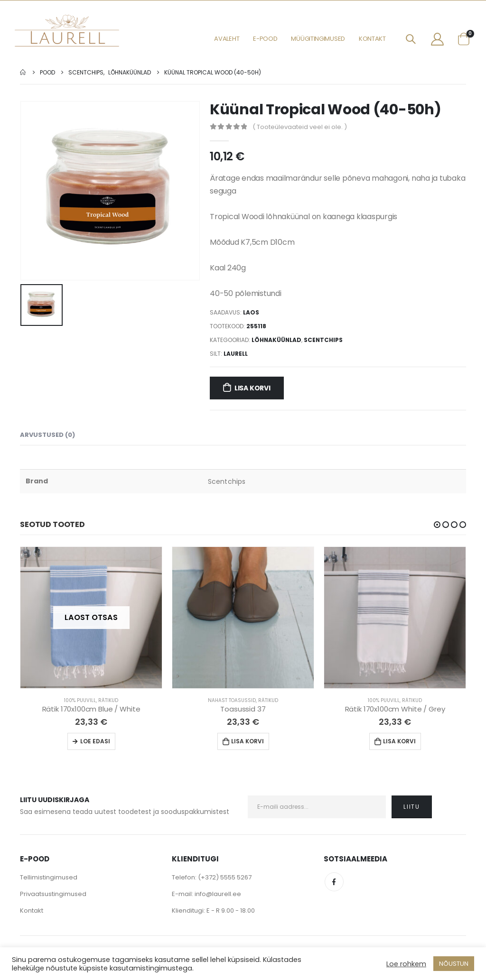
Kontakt (372, 39)
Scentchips (323, 340)
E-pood (265, 39)
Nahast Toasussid (232, 700)
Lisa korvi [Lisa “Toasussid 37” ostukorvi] (248, 741)
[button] (437, 525)
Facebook (334, 882)
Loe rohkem (406, 964)
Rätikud (108, 700)
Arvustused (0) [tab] (47, 435)
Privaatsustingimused (53, 894)
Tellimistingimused (49, 877)
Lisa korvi (252, 388)
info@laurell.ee (218, 894)
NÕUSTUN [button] (454, 964)
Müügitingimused (318, 39)
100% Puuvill (80, 700)
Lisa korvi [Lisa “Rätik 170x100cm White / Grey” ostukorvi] (399, 741)
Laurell (236, 354)
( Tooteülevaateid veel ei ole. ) (300, 127)
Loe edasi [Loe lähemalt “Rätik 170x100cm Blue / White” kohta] (95, 741)
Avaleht (227, 39)
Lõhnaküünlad (276, 340)
